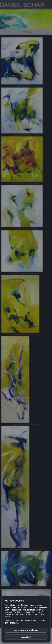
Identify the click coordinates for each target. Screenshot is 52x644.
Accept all (26, 637)
